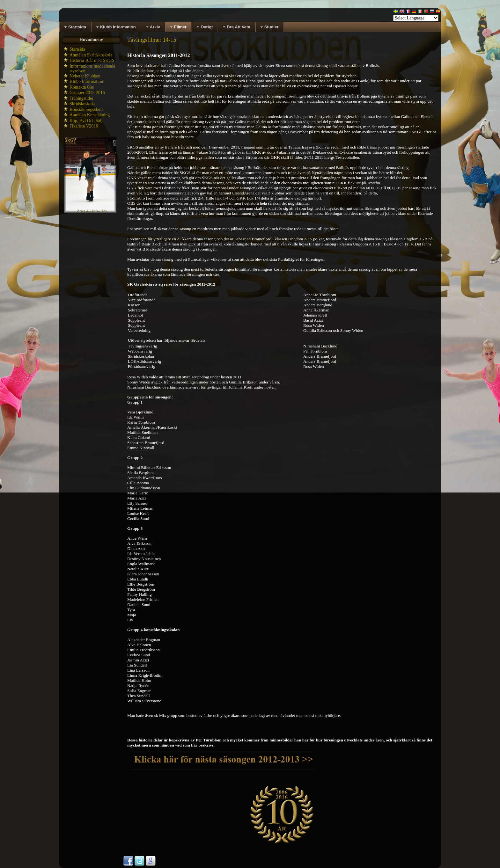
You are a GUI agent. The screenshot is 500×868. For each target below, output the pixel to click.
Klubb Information (86, 81)
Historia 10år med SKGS (92, 60)
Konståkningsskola (87, 109)
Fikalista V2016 (84, 126)
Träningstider (81, 98)
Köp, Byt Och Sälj (86, 121)
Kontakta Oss (82, 87)
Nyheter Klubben (85, 76)
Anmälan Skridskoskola (91, 55)
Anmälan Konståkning (90, 115)
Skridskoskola (82, 104)
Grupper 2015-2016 (87, 93)
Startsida (77, 49)
